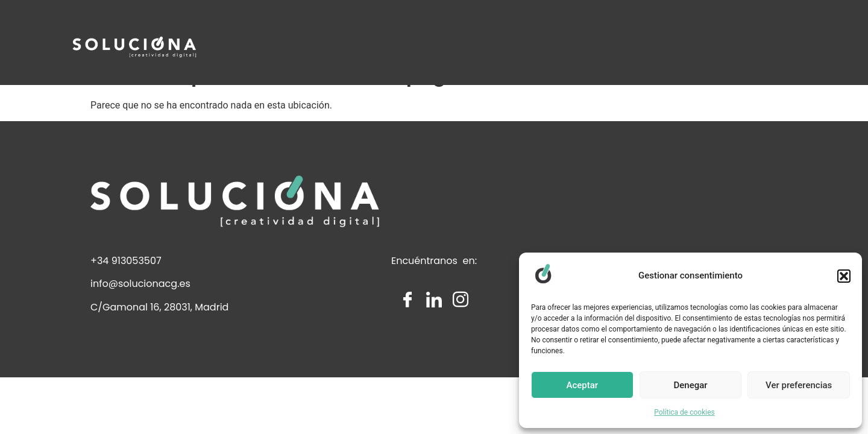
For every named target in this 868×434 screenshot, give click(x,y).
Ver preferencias (799, 385)
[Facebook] (407, 331)
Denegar (690, 385)
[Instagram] (461, 331)
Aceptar (583, 385)
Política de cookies (684, 412)
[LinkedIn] (434, 331)
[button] (844, 276)
